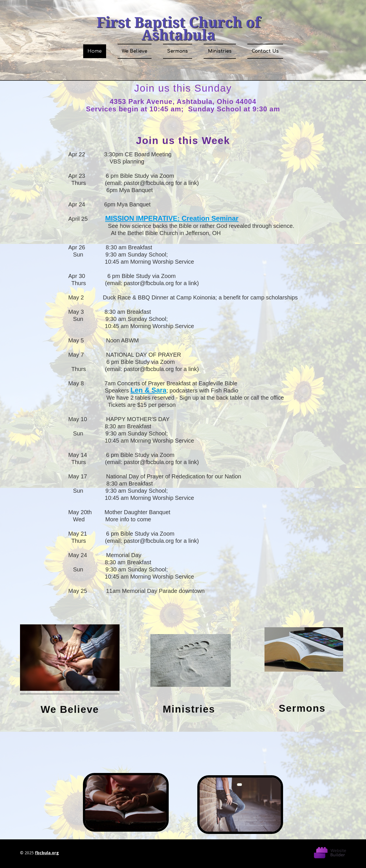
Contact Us (265, 51)
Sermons (178, 51)
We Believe (135, 51)
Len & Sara (149, 390)
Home (95, 51)
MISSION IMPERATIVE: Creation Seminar (172, 218)
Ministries (220, 51)
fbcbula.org (47, 853)
